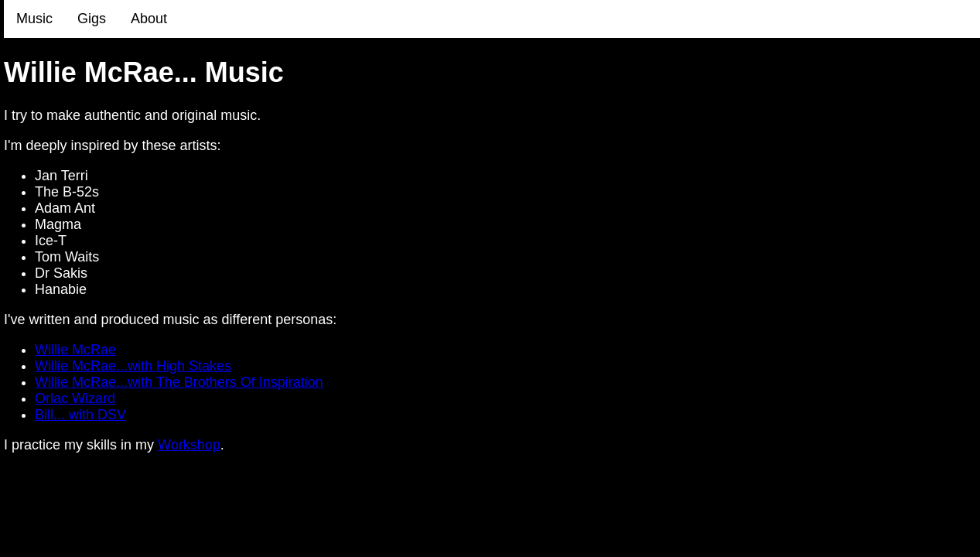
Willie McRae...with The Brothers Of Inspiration (179, 382)
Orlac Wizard (75, 398)
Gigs (92, 19)
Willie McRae (75, 350)
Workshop (189, 445)
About (149, 19)
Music (34, 19)
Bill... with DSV (80, 415)
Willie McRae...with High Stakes (133, 366)
